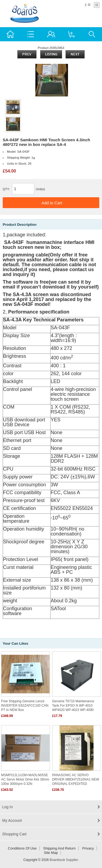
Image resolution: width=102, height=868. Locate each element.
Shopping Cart (14, 834)
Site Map (51, 853)
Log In (7, 807)
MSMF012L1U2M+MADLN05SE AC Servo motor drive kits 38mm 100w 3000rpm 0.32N (25, 779)
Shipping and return (59, 848)
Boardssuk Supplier (64, 860)
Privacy (88, 848)
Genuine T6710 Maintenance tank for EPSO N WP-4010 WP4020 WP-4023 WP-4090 (73, 706)
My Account (12, 820)
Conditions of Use (22, 848)
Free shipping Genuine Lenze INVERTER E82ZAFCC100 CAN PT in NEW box (25, 706)
